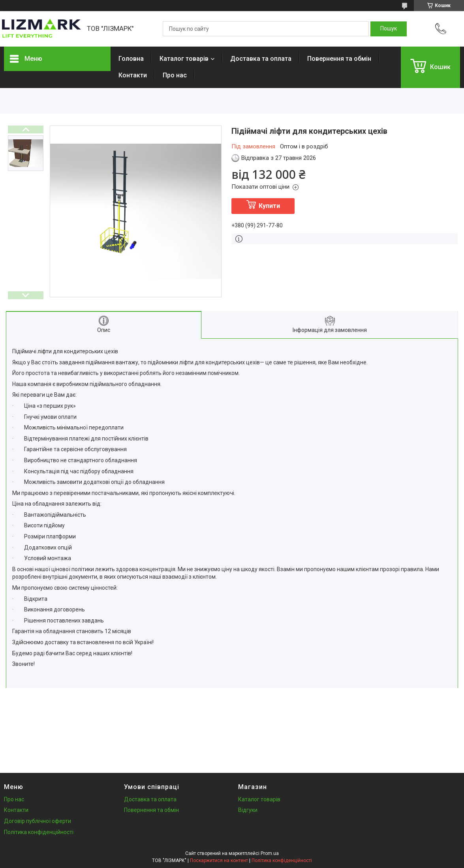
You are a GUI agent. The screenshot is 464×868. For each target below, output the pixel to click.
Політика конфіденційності (39, 832)
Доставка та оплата (261, 59)
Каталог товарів (184, 59)
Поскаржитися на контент (219, 861)
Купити (269, 206)
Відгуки (248, 810)
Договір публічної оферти (38, 821)
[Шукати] (389, 29)
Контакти (133, 75)
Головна (131, 59)
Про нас (175, 75)
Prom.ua (270, 853)
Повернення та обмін (339, 59)
